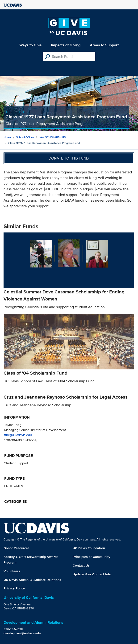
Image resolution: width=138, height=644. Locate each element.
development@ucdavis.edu (22, 633)
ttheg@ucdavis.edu (18, 435)
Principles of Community (91, 557)
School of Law (25, 137)
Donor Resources (17, 548)
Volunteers (12, 571)
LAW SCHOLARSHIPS (52, 137)
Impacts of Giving (66, 45)
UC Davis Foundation (89, 548)
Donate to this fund (69, 158)
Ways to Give (30, 45)
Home (7, 137)
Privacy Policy (14, 588)
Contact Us (81, 565)
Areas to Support (104, 45)
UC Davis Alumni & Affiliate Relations (32, 580)
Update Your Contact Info (92, 574)
